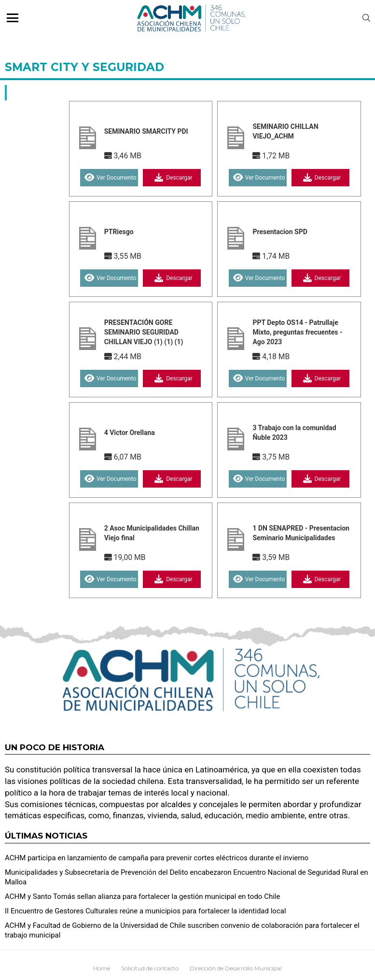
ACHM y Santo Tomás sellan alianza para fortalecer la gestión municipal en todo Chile (142, 896)
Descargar (172, 178)
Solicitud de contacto (150, 968)
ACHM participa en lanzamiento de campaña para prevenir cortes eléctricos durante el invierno (157, 858)
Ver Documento (109, 178)
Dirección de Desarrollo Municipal (236, 968)
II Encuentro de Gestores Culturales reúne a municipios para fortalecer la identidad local (146, 911)
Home (102, 968)
